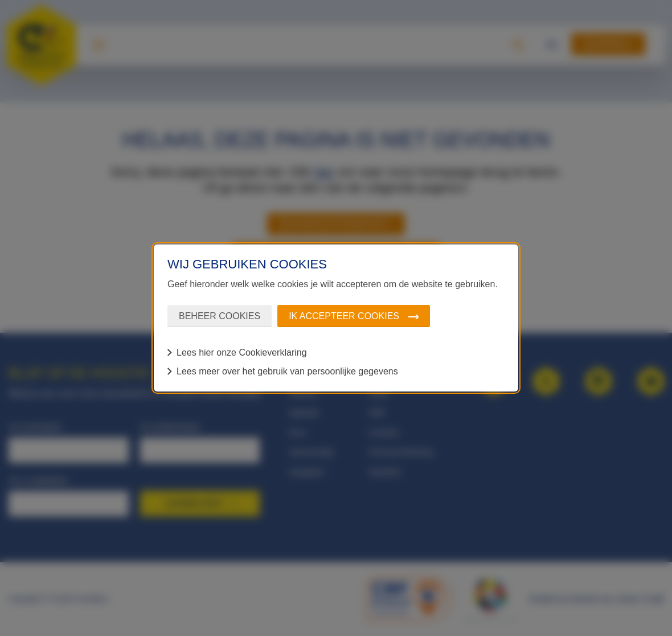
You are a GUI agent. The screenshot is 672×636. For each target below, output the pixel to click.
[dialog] (336, 318)
